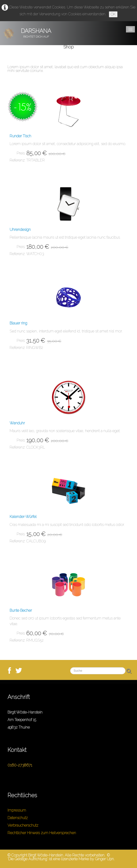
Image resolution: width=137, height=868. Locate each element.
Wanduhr (17, 423)
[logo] (29, 33)
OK (113, 14)
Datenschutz (18, 818)
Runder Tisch (20, 136)
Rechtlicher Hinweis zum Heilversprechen (42, 833)
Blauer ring (18, 323)
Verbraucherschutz (23, 825)
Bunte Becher (21, 610)
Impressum (17, 810)
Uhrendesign (20, 230)
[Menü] (130, 29)
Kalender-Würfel (23, 517)
